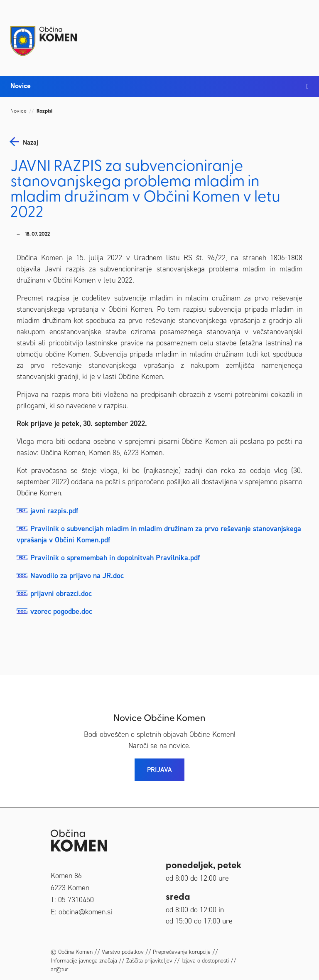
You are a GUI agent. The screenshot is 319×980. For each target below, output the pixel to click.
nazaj (31, 143)
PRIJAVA (159, 769)
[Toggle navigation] (300, 34)
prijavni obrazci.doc (61, 593)
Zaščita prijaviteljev (149, 961)
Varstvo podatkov (123, 952)
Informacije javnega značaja (84, 961)
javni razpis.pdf (54, 511)
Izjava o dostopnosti (205, 961)
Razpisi (44, 111)
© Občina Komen (72, 952)
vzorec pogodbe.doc (61, 611)
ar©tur (59, 969)
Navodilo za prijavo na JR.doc (77, 576)
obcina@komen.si (85, 912)
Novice (18, 111)
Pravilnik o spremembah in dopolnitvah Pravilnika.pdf (115, 558)
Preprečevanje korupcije (182, 952)
